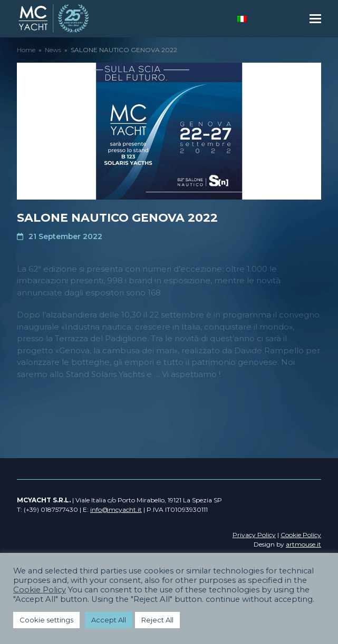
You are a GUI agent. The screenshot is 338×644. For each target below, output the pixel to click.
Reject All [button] (157, 620)
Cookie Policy (40, 590)
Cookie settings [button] (46, 620)
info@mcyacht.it (116, 509)
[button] (315, 19)
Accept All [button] (109, 620)
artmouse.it (303, 544)
